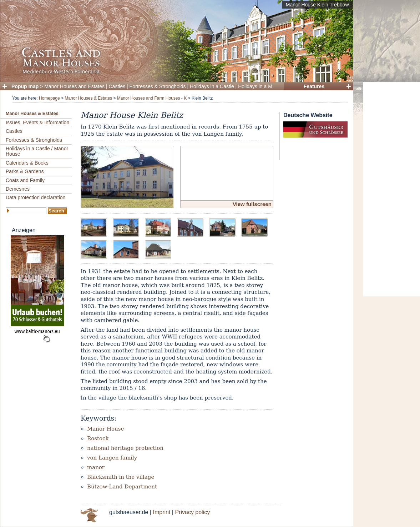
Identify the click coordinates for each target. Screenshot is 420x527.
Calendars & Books (27, 163)
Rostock (98, 438)
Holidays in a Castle (212, 86)
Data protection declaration (36, 197)
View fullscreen (252, 204)
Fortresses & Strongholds (158, 86)
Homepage (49, 98)
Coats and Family (25, 180)
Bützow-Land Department (122, 487)
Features (314, 86)
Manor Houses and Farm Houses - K (152, 98)
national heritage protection (125, 448)
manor (96, 467)
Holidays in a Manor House (268, 86)
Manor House (105, 429)
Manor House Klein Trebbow (317, 5)
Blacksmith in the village (121, 477)
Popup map (25, 86)
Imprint (161, 512)
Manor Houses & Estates (88, 98)
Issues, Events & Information (37, 122)
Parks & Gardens (25, 171)
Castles (117, 86)
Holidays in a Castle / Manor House (37, 151)
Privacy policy (192, 512)
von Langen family (112, 458)
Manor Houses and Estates (74, 86)
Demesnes (18, 189)
